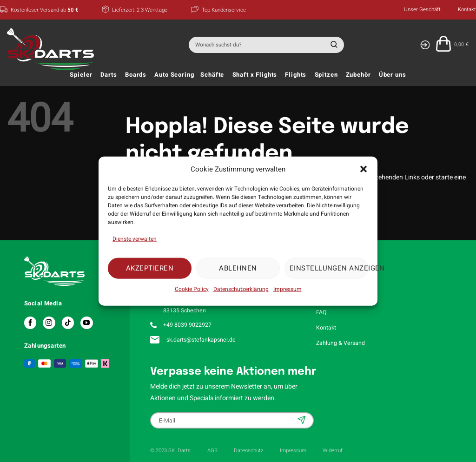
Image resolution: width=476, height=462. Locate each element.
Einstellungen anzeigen (329, 268)
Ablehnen (238, 268)
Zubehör (358, 75)
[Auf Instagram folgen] (49, 323)
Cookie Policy (192, 289)
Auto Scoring (174, 75)
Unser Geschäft (422, 10)
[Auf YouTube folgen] (86, 323)
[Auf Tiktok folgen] (68, 323)
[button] (364, 169)
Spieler (81, 75)
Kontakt (467, 10)
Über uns (393, 75)
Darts (109, 75)
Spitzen (326, 75)
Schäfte (212, 75)
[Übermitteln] (333, 45)
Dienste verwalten (135, 238)
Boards (136, 75)
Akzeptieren (150, 268)
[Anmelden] (425, 45)
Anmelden (302, 420)
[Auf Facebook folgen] (30, 323)
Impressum (288, 289)
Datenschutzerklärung (241, 289)
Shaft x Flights (255, 75)
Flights (296, 75)
